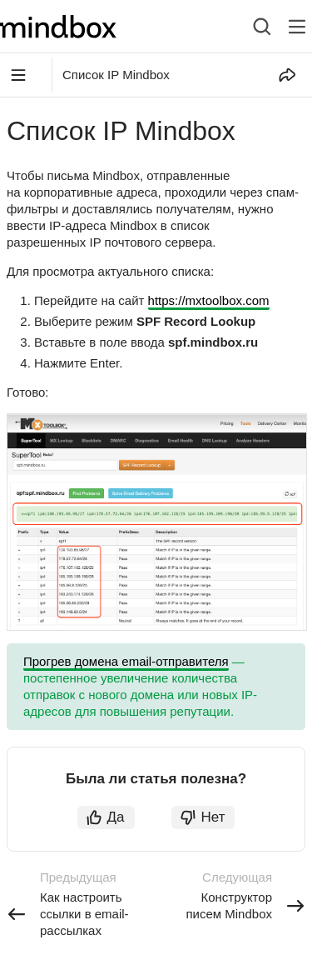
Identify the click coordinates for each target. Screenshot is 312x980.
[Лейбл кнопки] (297, 27)
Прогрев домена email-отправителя (126, 661)
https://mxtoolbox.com (209, 300)
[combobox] (249, 27)
